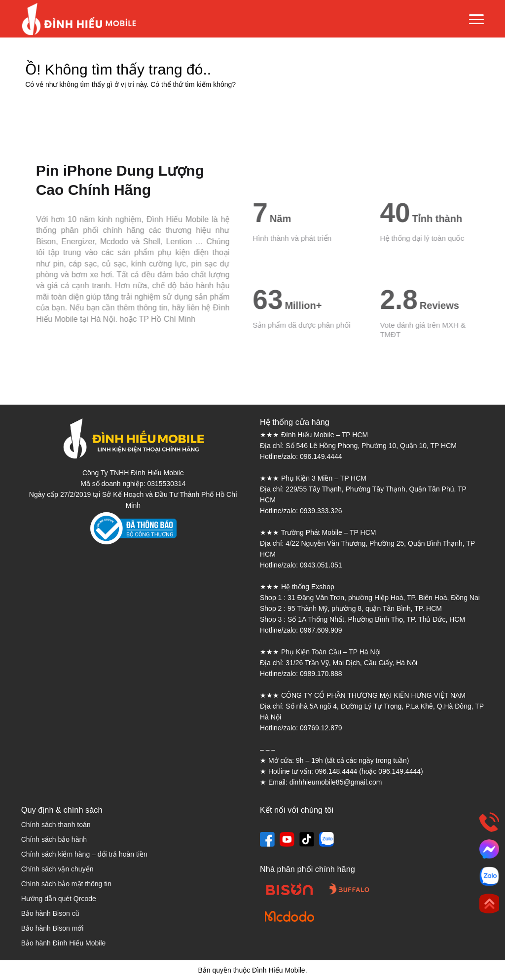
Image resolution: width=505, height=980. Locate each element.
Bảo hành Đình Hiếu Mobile (64, 943)
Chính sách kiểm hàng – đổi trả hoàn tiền (84, 854)
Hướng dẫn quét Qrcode (59, 899)
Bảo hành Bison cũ (50, 913)
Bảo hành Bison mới (53, 928)
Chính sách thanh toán (56, 825)
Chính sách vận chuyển (57, 869)
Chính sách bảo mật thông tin (66, 884)
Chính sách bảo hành (54, 839)
